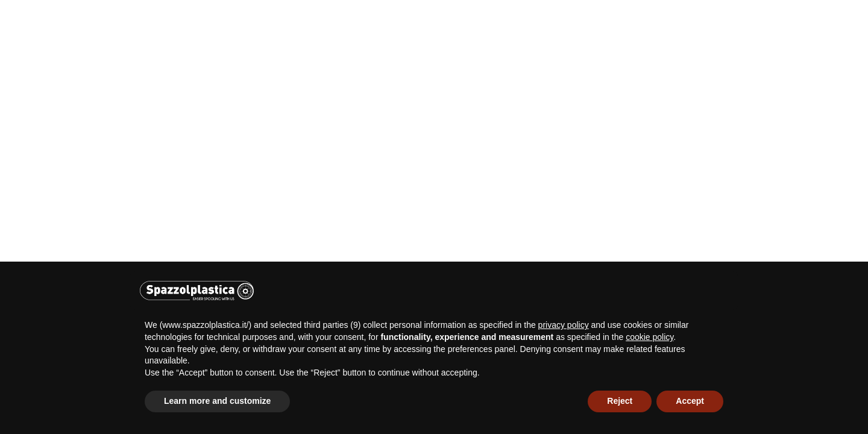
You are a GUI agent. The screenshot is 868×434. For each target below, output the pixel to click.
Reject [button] (620, 401)
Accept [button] (690, 401)
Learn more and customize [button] (217, 401)
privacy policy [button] (564, 325)
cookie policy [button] (649, 337)
